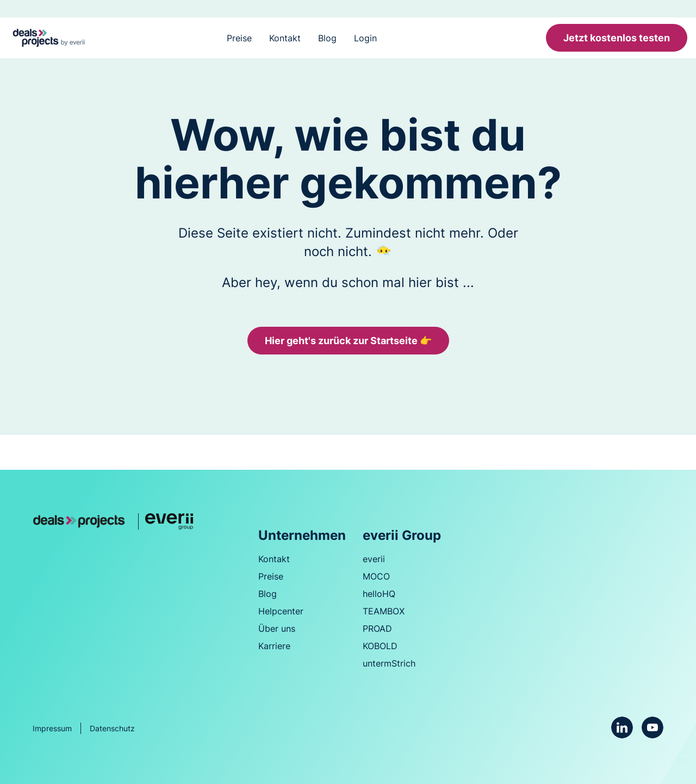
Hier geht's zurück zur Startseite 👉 (348, 341)
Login (365, 38)
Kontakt (285, 38)
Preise (239, 38)
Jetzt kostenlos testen (617, 38)
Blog (327, 38)
